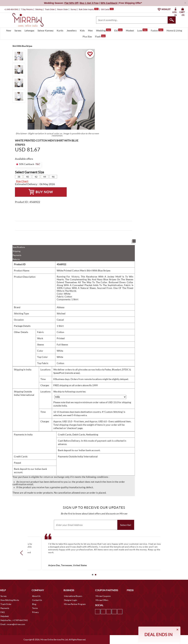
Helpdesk (5, 616)
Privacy (35, 612)
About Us (36, 596)
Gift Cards (107, 9)
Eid (118, 30)
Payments (17, 255)
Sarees (18, 30)
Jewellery (72, 30)
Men (90, 30)
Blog (34, 604)
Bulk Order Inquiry (86, 9)
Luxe (142, 30)
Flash (100, 36)
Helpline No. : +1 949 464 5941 (14, 620)
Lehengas (29, 30)
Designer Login (71, 600)
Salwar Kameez (45, 30)
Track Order (50, 9)
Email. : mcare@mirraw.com (13, 624)
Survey (73, 9)
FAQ (3, 612)
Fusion (157, 30)
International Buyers (73, 596)
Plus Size (87, 37)
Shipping (16, 251)
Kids (82, 30)
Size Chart (22, 181)
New (9, 30)
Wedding (104, 30)
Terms (35, 608)
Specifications (19, 247)
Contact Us (37, 600)
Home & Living (174, 30)
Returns (16, 259)
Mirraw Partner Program (75, 604)
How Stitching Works (10, 600)
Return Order (63, 9)
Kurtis (60, 30)
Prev (22, 553)
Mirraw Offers (102, 600)
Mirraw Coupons (103, 596)
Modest (130, 30)
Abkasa (61, 307)
